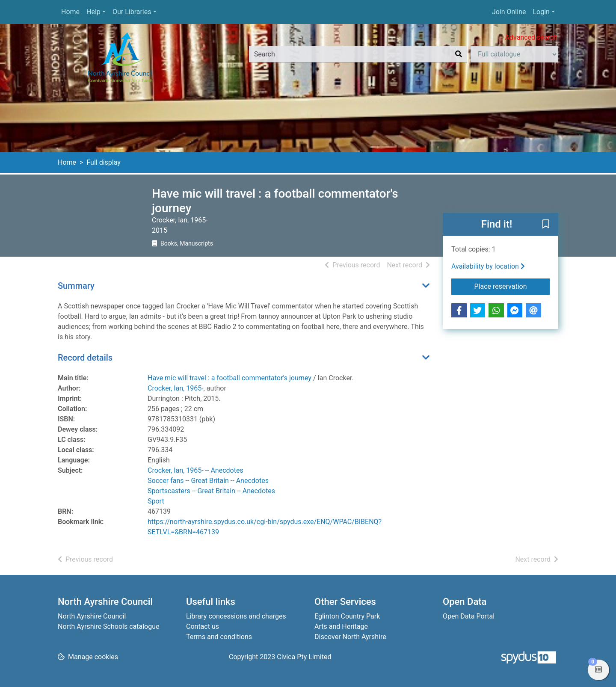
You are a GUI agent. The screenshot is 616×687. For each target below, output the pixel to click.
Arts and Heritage (341, 626)
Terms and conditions (219, 637)
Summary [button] (76, 286)
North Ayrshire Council (92, 616)
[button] (546, 225)
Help (93, 12)
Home (70, 12)
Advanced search (531, 37)
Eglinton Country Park (347, 616)
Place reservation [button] (512, 286)
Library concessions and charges (236, 616)
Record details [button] (85, 358)
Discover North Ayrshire (350, 637)
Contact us (203, 626)
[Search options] (514, 54)
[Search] (459, 54)
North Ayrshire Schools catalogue (108, 626)
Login (541, 12)
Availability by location (488, 266)
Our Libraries (132, 12)
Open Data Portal (469, 616)
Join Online (509, 12)
